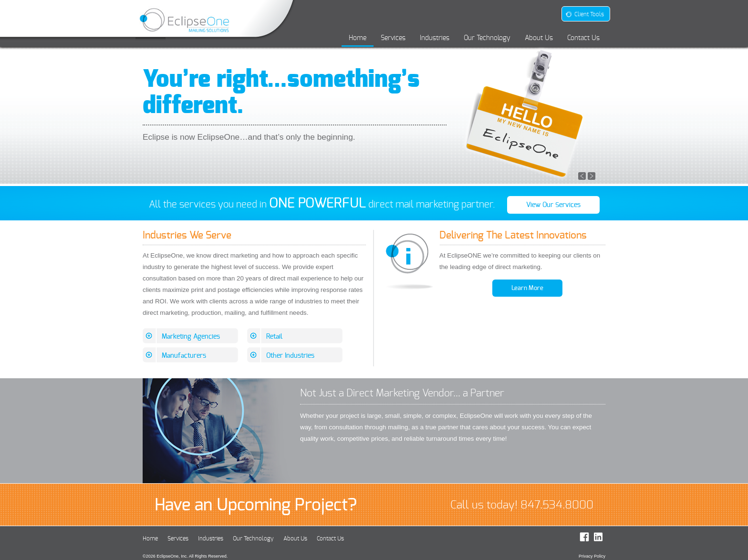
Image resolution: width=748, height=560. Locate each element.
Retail (274, 337)
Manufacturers (184, 356)
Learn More (527, 288)
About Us (539, 38)
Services (393, 38)
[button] (582, 176)
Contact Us (583, 38)
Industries (435, 38)
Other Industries (290, 356)
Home (358, 38)
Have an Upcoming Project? (256, 505)
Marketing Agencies (191, 337)
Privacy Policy (592, 556)
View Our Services (553, 205)
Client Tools (585, 14)
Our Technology (487, 38)
